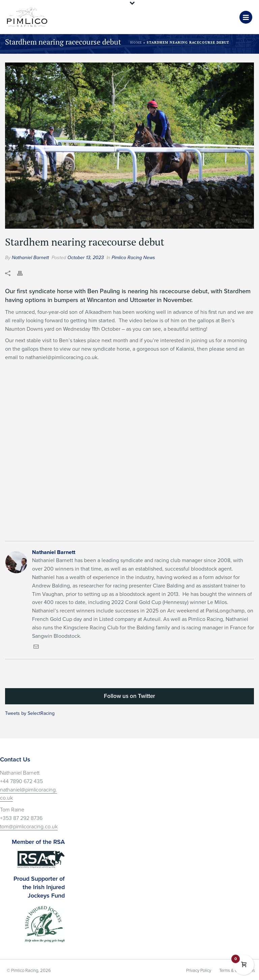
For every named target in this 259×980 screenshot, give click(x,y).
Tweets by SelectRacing (30, 713)
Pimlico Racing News (133, 258)
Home (136, 42)
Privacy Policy (199, 971)
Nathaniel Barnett (30, 258)
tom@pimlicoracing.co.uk (29, 827)
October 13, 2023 (86, 258)
